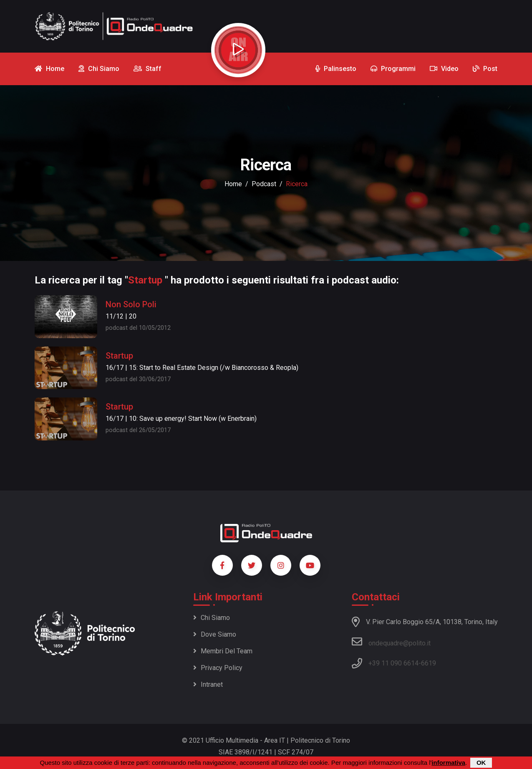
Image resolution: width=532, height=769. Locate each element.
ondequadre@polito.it (391, 642)
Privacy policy (218, 668)
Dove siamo (215, 634)
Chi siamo (212, 618)
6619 (429, 663)
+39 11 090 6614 (393, 663)
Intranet (208, 684)
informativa (448, 763)
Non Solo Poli (131, 304)
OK (481, 763)
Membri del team (223, 651)
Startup (119, 356)
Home (233, 184)
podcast (264, 184)
